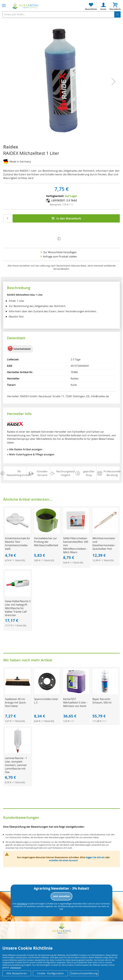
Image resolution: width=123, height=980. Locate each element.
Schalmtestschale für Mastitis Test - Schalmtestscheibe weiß (18, 544)
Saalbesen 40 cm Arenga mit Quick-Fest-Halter (16, 703)
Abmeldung (22, 904)
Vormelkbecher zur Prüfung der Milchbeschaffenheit (46, 542)
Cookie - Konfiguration (50, 973)
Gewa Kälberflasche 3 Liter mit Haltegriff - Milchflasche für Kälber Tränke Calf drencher (18, 608)
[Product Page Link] (18, 533)
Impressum (16, 967)
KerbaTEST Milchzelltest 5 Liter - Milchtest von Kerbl (75, 703)
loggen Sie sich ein (95, 857)
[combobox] (62, 14)
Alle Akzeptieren (17, 973)
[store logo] (25, 6)
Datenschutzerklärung (84, 973)
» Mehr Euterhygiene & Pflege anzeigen (31, 454)
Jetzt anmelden (62, 896)
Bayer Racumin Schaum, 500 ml (102, 701)
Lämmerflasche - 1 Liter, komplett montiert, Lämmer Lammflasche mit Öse (16, 765)
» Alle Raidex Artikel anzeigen (25, 449)
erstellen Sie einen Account (63, 860)
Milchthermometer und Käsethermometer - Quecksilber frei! (104, 544)
